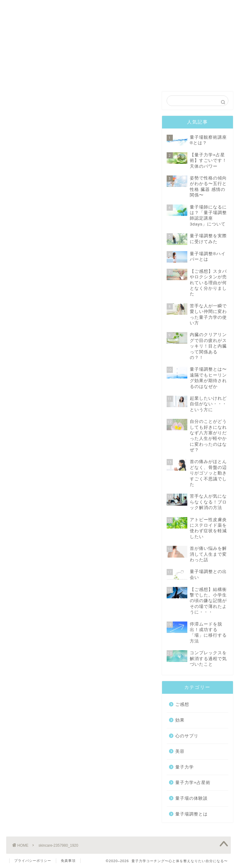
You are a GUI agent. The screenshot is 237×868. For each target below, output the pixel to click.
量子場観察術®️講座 (74, 10)
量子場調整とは (191, 815)
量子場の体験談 (191, 799)
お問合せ (208, 7)
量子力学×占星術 (193, 784)
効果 (180, 721)
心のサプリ (187, 737)
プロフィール (163, 7)
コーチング (118, 7)
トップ (29, 7)
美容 (180, 752)
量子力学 (185, 768)
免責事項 (68, 861)
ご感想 (182, 705)
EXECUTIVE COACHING (119, 26)
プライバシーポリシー (33, 861)
